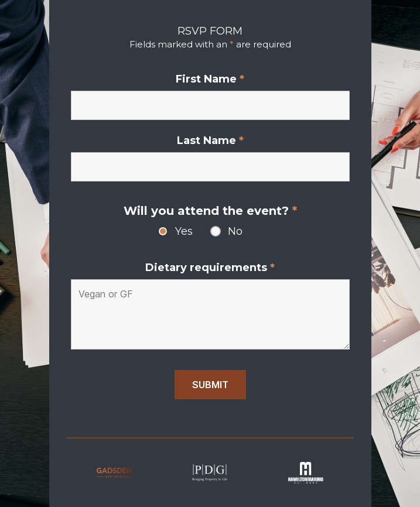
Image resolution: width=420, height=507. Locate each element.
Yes (184, 231)
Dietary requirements (210, 268)
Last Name (210, 141)
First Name (210, 79)
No (235, 231)
